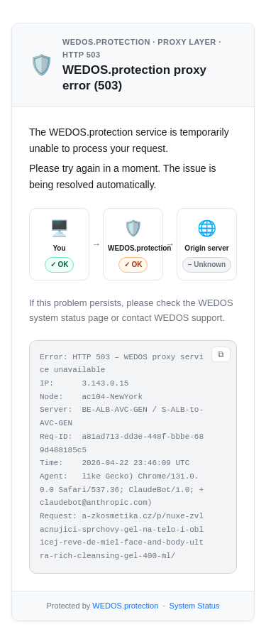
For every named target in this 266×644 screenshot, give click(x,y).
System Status (195, 606)
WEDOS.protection (125, 606)
